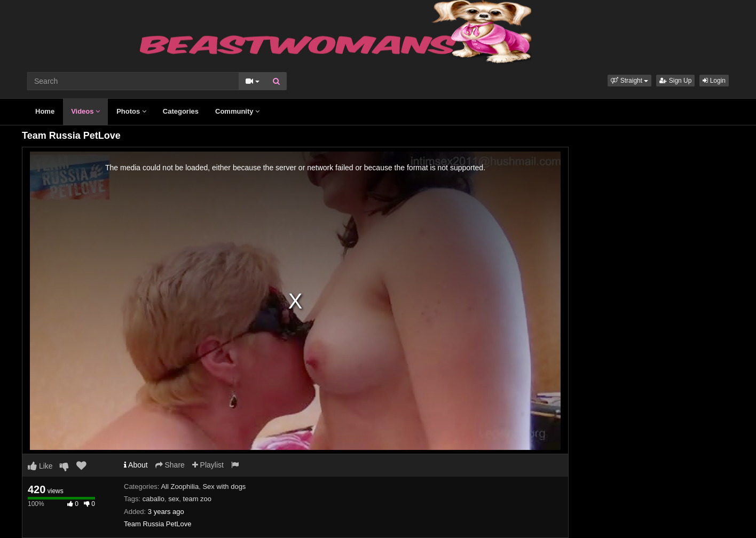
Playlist (208, 465)
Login (714, 81)
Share (170, 465)
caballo (153, 499)
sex (174, 499)
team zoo (197, 499)
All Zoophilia (180, 486)
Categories (181, 111)
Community (237, 111)
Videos (85, 111)
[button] (629, 81)
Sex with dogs (224, 486)
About (136, 465)
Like (40, 466)
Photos (131, 111)
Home (45, 111)
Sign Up (675, 81)
